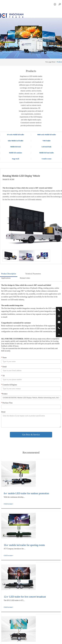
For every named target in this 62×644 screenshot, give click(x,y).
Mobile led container (16, 153)
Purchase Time (7, 403)
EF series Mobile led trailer (16, 135)
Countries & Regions (9, 385)
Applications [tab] (6, 278)
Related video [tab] (25, 278)
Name (4, 357)
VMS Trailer (47, 141)
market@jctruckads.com (59, 322)
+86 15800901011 (59, 316)
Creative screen (46, 159)
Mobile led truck (16, 147)
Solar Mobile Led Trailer (16, 141)
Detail (3, 412)
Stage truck (16, 159)
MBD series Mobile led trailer (47, 135)
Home (54, 62)
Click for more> (8, 504)
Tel (3, 376)
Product (4, 394)
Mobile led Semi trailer (47, 153)
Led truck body (46, 147)
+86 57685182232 (59, 328)
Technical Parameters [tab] (33, 274)
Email (4, 367)
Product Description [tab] (9, 274)
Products (59, 62)
